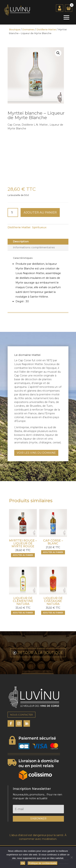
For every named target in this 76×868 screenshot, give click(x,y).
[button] (58, 53)
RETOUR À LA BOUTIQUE (40, 653)
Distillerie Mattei (46, 30)
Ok (23, 863)
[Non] (71, 857)
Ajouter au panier (40, 212)
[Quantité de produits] (13, 212)
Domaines (28, 30)
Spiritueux (39, 227)
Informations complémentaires (34, 247)
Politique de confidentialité (43, 863)
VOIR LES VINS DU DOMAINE (36, 453)
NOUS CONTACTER (21, 715)
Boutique (15, 30)
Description (21, 241)
